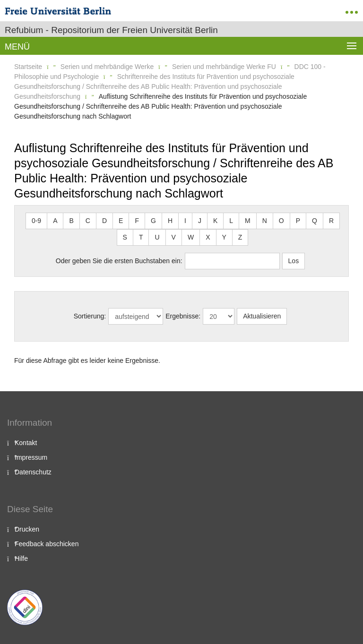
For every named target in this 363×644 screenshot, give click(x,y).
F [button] (137, 221)
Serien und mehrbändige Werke (107, 67)
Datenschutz (33, 472)
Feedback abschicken (47, 544)
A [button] (55, 221)
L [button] (231, 221)
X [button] (208, 237)
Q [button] (315, 221)
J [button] (200, 221)
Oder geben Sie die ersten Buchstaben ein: (119, 261)
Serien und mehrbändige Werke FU (224, 67)
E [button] (121, 221)
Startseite (28, 67)
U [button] (157, 237)
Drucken (27, 529)
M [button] (248, 221)
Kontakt (26, 443)
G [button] (153, 221)
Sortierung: (90, 316)
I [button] (185, 221)
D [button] (104, 221)
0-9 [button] (36, 221)
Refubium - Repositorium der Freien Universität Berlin (111, 30)
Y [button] (224, 237)
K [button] (215, 221)
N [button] (265, 221)
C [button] (88, 221)
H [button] (170, 221)
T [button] (141, 237)
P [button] (298, 221)
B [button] (71, 221)
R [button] (331, 221)
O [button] (281, 221)
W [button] (191, 237)
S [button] (125, 237)
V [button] (174, 237)
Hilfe (21, 558)
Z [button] (240, 237)
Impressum (31, 457)
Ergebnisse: (183, 316)
